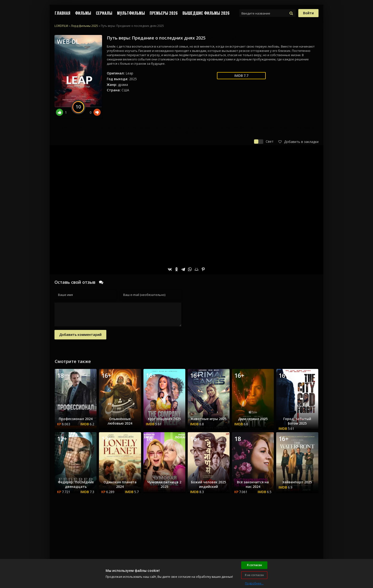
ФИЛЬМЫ (83, 13)
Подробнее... (254, 583)
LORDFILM (61, 26)
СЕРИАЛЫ (104, 13)
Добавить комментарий (80, 335)
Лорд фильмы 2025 (84, 26)
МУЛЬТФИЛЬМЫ (131, 13)
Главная (63, 13)
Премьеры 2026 (164, 13)
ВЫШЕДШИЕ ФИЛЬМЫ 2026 (206, 13)
